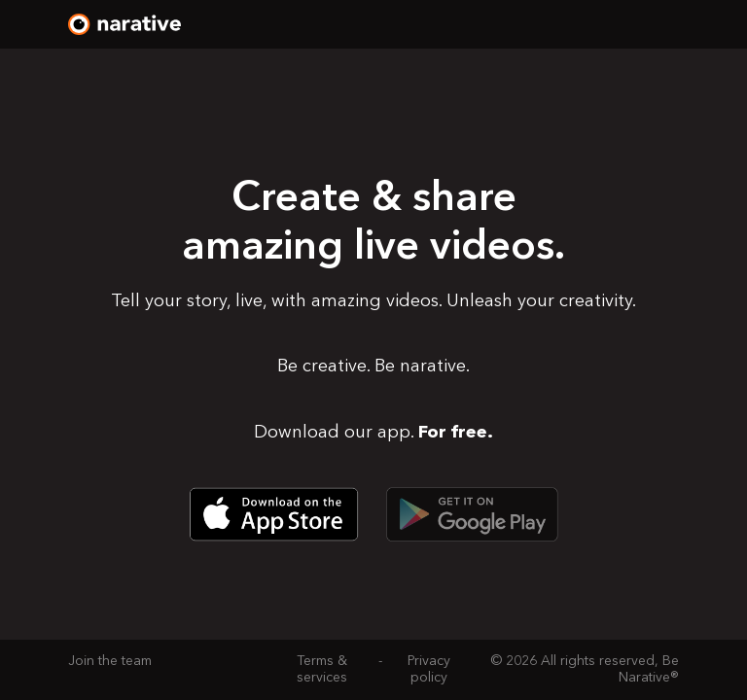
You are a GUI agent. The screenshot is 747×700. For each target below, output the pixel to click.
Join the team (110, 661)
